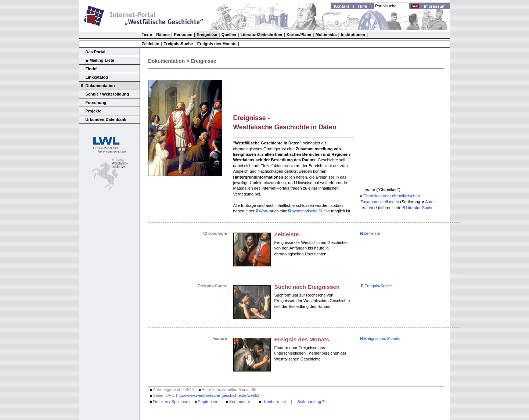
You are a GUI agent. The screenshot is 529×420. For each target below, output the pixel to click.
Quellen (229, 35)
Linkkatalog (97, 77)
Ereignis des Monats (217, 44)
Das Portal (96, 52)
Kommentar (240, 402)
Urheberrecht (274, 402)
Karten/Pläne (299, 35)
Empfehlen (207, 402)
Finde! (92, 69)
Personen (183, 35)
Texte (147, 35)
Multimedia (326, 35)
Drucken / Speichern (172, 402)
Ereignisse (207, 35)
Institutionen (353, 35)
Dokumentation (100, 86)
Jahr (369, 208)
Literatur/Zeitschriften (262, 35)
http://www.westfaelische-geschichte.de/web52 (218, 395)
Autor (430, 202)
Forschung (96, 103)
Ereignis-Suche (178, 44)
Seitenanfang (309, 402)
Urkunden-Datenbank (106, 119)
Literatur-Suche (420, 208)
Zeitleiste (151, 44)
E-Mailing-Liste (100, 60)
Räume (163, 35)
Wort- (264, 211)
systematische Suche (311, 211)
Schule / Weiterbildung (107, 94)
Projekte (93, 111)
